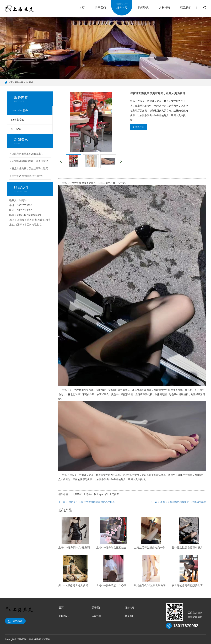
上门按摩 (114, 494)
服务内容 (122, 6)
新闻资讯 (143, 8)
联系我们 (186, 8)
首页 (82, 8)
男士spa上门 (101, 494)
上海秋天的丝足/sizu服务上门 (28, 154)
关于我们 (100, 8)
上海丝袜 (77, 494)
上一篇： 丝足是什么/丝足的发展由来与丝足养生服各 (87, 502)
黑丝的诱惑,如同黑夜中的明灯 (28, 176)
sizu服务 (29, 82)
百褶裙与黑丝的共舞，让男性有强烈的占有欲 (31, 161)
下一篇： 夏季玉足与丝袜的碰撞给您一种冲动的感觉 (178, 502)
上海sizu (88, 494)
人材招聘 (164, 8)
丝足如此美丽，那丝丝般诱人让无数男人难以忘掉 (31, 168)
